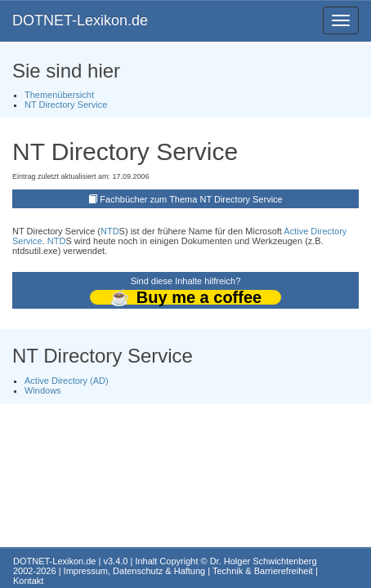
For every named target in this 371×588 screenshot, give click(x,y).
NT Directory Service (66, 105)
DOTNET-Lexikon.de (80, 20)
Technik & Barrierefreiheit (263, 571)
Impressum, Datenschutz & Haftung (135, 571)
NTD (110, 231)
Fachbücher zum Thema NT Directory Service (191, 199)
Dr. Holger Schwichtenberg (264, 561)
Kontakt (28, 581)
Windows (43, 390)
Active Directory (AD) (67, 381)
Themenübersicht (59, 95)
